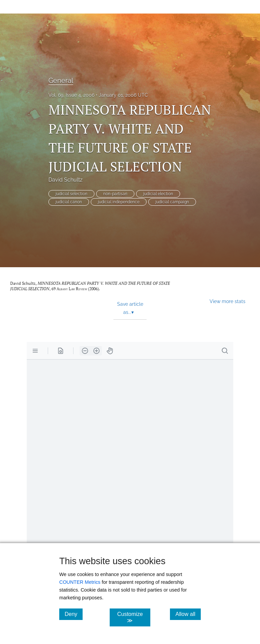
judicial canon (69, 202)
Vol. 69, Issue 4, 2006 (71, 95)
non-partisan (115, 194)
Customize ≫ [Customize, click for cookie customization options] (134, 617)
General (61, 80)
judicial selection (71, 194)
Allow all (188, 614)
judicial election (158, 194)
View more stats (227, 301)
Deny (74, 614)
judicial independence (119, 202)
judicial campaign (172, 202)
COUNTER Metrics (80, 582)
